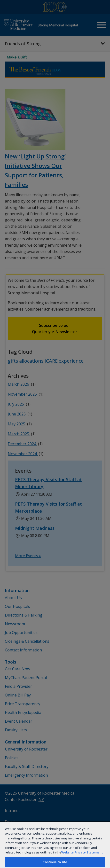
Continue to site (55, 862)
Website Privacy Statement (82, 852)
